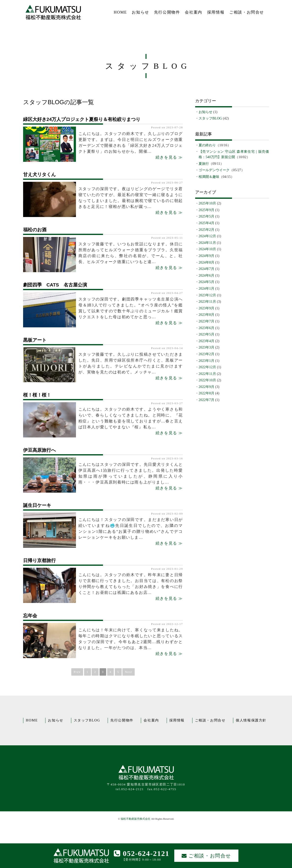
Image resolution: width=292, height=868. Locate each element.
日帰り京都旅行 (39, 560)
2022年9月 (206, 387)
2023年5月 (206, 334)
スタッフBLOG (210, 118)
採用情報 (216, 12)
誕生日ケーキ (37, 505)
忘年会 (30, 616)
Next (129, 672)
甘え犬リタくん (39, 175)
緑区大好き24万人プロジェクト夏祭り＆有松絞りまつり (82, 119)
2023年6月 (206, 328)
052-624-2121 (142, 853)
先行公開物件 (167, 12)
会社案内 (193, 12)
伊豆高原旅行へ (39, 450)
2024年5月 (206, 282)
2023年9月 (206, 308)
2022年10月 (207, 380)
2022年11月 (207, 374)
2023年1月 (206, 361)
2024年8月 (206, 262)
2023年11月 (207, 301)
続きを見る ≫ (169, 157)
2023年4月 (206, 341)
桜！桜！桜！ (37, 395)
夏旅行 (204, 164)
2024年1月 (206, 288)
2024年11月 (207, 243)
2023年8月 (206, 315)
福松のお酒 (35, 230)
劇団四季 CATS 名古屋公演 (55, 285)
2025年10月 (207, 203)
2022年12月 (207, 367)
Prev (77, 672)
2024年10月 (207, 249)
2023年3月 (206, 347)
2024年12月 (207, 236)
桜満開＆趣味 (209, 177)
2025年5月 (206, 216)
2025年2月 (206, 230)
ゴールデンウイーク (214, 170)
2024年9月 (206, 256)
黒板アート (35, 340)
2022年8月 (206, 393)
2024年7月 (206, 269)
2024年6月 (206, 275)
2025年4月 (206, 223)
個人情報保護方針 (251, 720)
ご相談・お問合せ (247, 12)
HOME (120, 12)
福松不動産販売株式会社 (136, 819)
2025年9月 (206, 210)
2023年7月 (206, 321)
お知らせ (140, 12)
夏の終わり (207, 145)
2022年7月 (206, 400)
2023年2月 (206, 354)
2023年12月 (207, 295)
